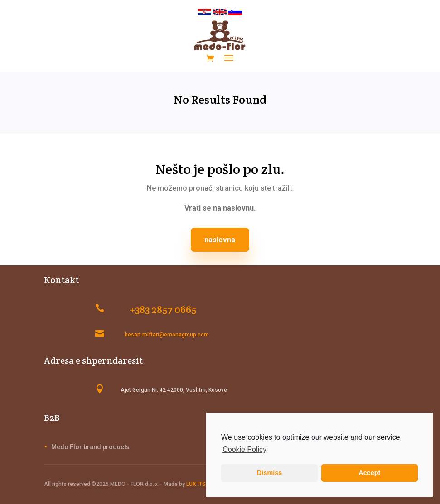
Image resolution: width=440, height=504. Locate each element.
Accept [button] (369, 473)
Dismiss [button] (269, 473)
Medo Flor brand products (90, 447)
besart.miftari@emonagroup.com (167, 335)
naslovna (220, 240)
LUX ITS (196, 484)
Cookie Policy (244, 449)
